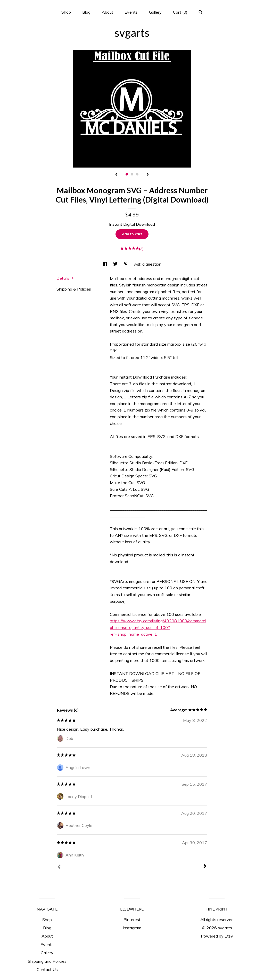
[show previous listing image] (116, 175)
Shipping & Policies (74, 289)
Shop (66, 12)
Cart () (180, 12)
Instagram (132, 928)
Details (65, 278)
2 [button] (132, 174)
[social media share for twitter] (116, 264)
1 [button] (127, 174)
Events (131, 12)
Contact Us (47, 969)
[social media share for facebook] (105, 264)
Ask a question (148, 264)
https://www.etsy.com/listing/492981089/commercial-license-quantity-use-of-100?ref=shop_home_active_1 (158, 627)
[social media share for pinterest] (126, 264)
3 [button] (137, 174)
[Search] (201, 13)
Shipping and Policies (47, 961)
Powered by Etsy (217, 936)
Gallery (155, 12)
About (108, 12)
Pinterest (132, 920)
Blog (86, 12)
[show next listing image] (148, 175)
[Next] (205, 867)
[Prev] (59, 867)
